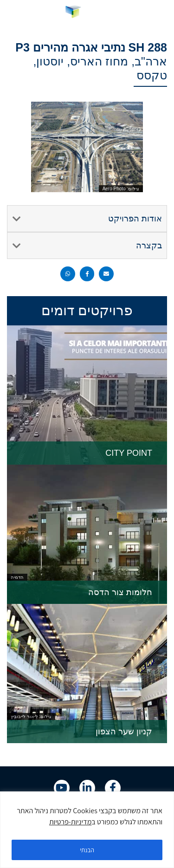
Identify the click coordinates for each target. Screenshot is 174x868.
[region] (87, 830)
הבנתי (87, 850)
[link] (87, 13)
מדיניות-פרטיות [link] (70, 822)
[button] (160, 14)
